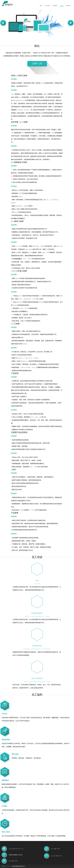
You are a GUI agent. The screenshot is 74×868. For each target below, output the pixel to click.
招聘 (62, 6)
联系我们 (68, 6)
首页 (41, 6)
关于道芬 (47, 6)
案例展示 (55, 6)
